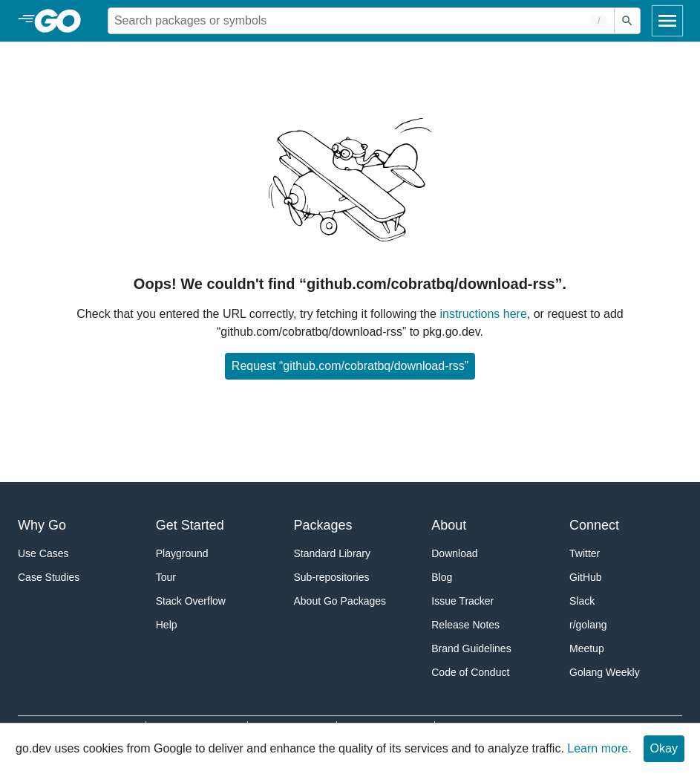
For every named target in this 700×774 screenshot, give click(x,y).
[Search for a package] (361, 21)
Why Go (42, 525)
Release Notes (465, 625)
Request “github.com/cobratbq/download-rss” (350, 366)
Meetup (587, 648)
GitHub (586, 577)
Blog (442, 577)
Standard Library (333, 553)
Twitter (585, 553)
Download (454, 553)
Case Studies (49, 577)
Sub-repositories (332, 577)
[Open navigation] (667, 21)
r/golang (588, 625)
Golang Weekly (605, 672)
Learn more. (599, 748)
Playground (182, 553)
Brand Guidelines (471, 648)
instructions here (483, 314)
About (449, 525)
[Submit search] (627, 21)
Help (167, 625)
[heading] (63, 21)
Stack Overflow (191, 601)
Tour (166, 577)
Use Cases (43, 553)
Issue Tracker (462, 601)
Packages (323, 525)
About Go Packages (340, 601)
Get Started (190, 525)
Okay (664, 748)
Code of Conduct (470, 672)
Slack (582, 601)
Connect (594, 525)
